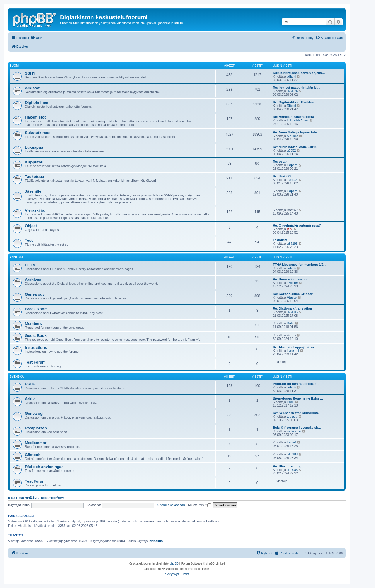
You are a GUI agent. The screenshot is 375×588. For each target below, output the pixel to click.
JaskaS (292, 180)
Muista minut (200, 505)
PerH (290, 402)
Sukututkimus (38, 133)
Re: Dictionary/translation (292, 308)
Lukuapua (34, 147)
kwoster (292, 283)
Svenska (17, 377)
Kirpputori (34, 162)
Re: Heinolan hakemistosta (293, 117)
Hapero (292, 165)
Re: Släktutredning (287, 466)
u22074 (292, 91)
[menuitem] (36, 38)
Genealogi (34, 413)
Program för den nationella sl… (297, 384)
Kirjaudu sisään (22, 498)
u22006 (292, 312)
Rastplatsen (36, 428)
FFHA (30, 265)
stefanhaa (294, 431)
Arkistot (32, 88)
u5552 (291, 150)
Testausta (280, 240)
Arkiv (30, 399)
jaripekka (156, 541)
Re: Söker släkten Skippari (293, 294)
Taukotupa (35, 177)
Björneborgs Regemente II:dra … (298, 398)
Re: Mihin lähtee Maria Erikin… (296, 147)
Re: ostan (280, 162)
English (16, 257)
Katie (290, 323)
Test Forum (35, 362)
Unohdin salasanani (172, 505)
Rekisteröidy (53, 498)
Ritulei (291, 106)
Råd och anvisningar (44, 467)
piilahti (291, 76)
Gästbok (33, 455)
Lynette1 (293, 351)
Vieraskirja (35, 210)
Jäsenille (33, 191)
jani (290, 229)
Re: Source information (291, 279)
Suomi (15, 66)
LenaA (292, 442)
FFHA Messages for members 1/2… (300, 265)
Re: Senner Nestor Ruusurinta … (298, 413)
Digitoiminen (37, 103)
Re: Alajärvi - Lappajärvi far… (295, 347)
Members (33, 324)
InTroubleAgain (298, 120)
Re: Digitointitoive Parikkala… (296, 102)
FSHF (30, 384)
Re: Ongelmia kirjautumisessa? (297, 225)
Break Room (36, 309)
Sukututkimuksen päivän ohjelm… (299, 73)
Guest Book (36, 336)
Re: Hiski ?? (282, 176)
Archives (33, 280)
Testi (29, 240)
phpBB (174, 564)
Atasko (292, 297)
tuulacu (292, 416)
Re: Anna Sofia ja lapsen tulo (295, 132)
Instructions (36, 348)
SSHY (30, 73)
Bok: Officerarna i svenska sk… (297, 428)
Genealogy (35, 294)
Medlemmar (36, 443)
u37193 (292, 244)
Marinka (293, 136)
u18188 (292, 454)
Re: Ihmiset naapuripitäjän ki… (296, 88)
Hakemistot (35, 117)
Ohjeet (31, 226)
